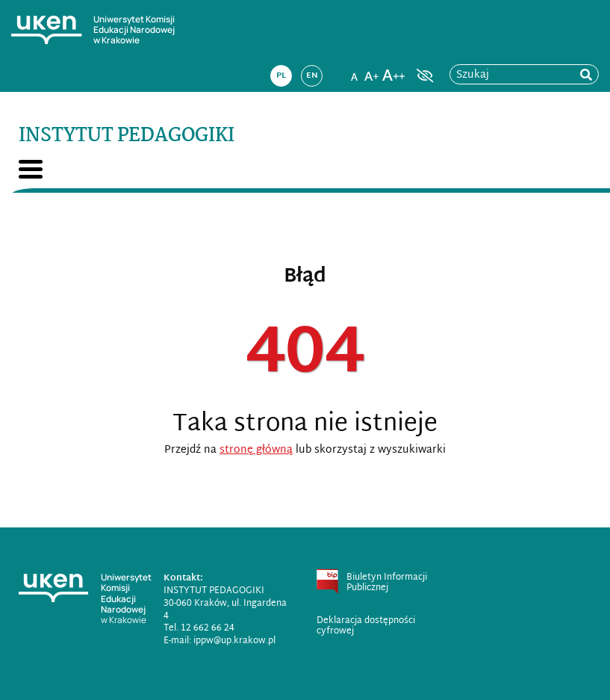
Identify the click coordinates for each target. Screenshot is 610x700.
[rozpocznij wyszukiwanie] (586, 75)
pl (281, 75)
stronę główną (256, 450)
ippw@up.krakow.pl (234, 641)
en (312, 75)
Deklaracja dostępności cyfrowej (366, 626)
